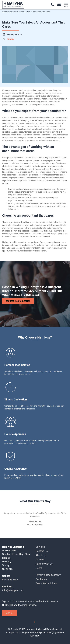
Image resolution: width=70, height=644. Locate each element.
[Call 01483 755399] (52, 5)
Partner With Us (44, 564)
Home (4, 12)
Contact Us (42, 551)
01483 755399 (10, 580)
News (10, 12)
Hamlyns (10, 39)
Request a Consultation (18, 301)
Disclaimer (41, 579)
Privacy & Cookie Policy (48, 575)
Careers (40, 559)
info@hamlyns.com (13, 590)
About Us (41, 555)
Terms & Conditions (46, 583)
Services (40, 547)
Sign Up (9, 613)
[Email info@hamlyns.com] (59, 5)
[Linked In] (35, 623)
